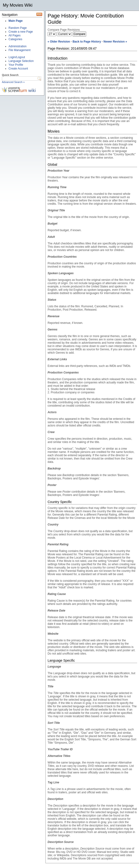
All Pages (15, 35)
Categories (15, 39)
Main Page (16, 21)
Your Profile (16, 65)
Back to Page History (87, 42)
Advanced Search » (13, 82)
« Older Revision (59, 42)
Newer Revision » (115, 42)
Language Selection (21, 61)
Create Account (18, 69)
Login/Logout (17, 57)
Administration (18, 46)
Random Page (18, 28)
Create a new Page (21, 32)
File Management (20, 50)
